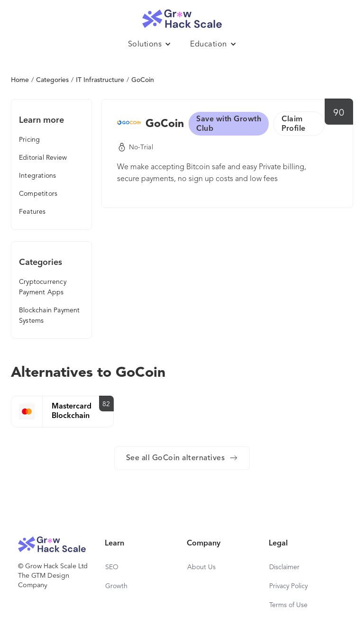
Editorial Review (43, 158)
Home (20, 80)
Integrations (37, 176)
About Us (201, 567)
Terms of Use (288, 605)
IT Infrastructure (100, 80)
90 (339, 113)
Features (32, 212)
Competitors (38, 194)
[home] (182, 16)
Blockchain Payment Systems (50, 316)
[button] (150, 45)
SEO (112, 567)
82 (106, 404)
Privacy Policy (288, 586)
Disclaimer (284, 567)
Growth (116, 586)
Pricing (29, 140)
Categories (52, 80)
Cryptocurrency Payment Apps (43, 287)
